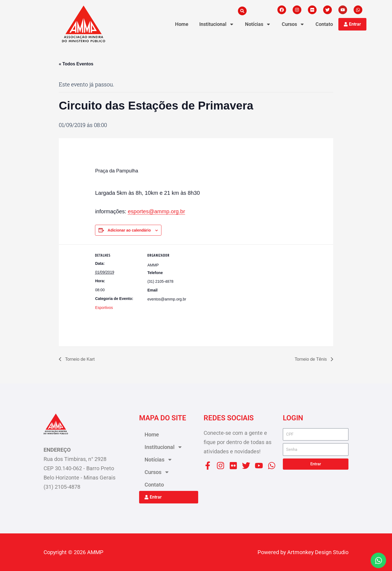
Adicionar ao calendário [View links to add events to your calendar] (129, 230)
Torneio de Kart (79, 359)
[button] (242, 11)
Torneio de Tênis (311, 359)
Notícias (258, 24)
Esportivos (104, 308)
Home (182, 24)
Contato (324, 24)
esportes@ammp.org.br (156, 211)
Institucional (217, 24)
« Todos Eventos (76, 64)
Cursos (293, 24)
